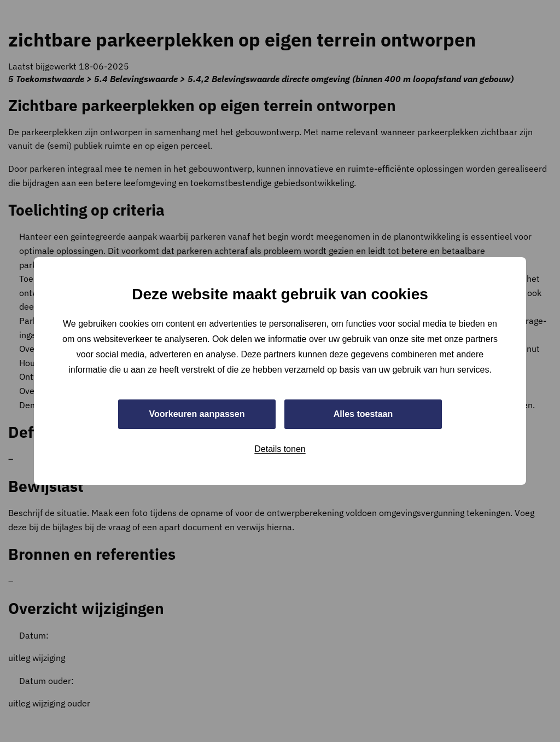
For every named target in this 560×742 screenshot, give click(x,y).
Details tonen (280, 449)
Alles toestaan (363, 414)
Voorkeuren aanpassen (197, 414)
